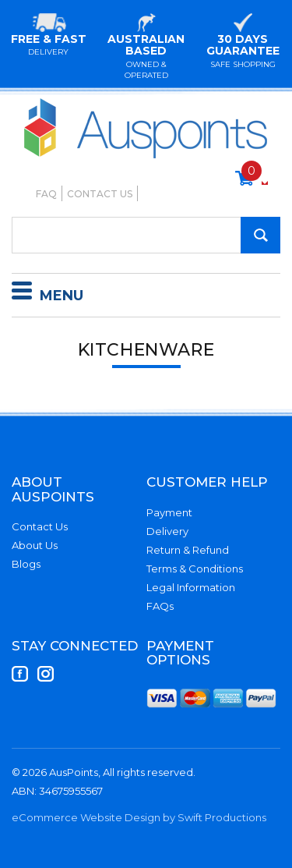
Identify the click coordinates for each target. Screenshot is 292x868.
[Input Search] (146, 235)
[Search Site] (260, 235)
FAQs (160, 606)
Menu (47, 293)
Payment (169, 512)
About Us (35, 545)
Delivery (167, 531)
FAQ (46, 194)
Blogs (26, 564)
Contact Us (100, 194)
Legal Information (191, 587)
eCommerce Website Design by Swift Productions (139, 817)
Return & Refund (188, 550)
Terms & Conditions (195, 569)
